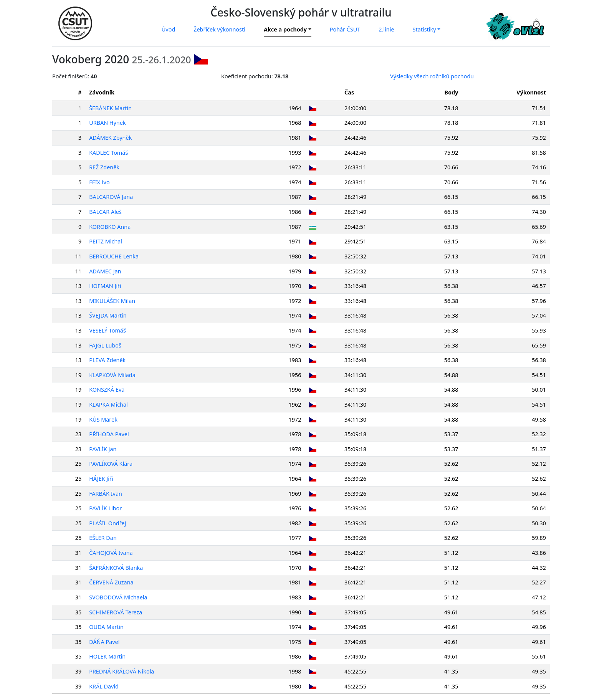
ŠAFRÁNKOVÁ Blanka (116, 568)
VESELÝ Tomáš (107, 330)
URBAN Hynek (107, 123)
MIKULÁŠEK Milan (112, 301)
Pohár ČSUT (345, 29)
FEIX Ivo (99, 182)
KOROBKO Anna (110, 227)
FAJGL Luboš (105, 345)
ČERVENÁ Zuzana (111, 582)
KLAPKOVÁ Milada (112, 375)
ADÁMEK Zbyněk (110, 138)
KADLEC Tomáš (108, 153)
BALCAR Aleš (105, 212)
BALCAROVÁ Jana (111, 197)
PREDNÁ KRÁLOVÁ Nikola (122, 671)
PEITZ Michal (106, 241)
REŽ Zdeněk (104, 167)
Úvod (168, 29)
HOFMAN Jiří (105, 286)
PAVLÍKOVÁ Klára (111, 464)
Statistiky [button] (424, 29)
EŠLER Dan (103, 538)
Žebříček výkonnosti (219, 29)
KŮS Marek (103, 420)
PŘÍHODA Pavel (109, 434)
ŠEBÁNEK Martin (110, 108)
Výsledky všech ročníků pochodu (432, 76)
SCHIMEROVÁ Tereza (116, 612)
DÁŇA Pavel (104, 642)
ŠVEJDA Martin (108, 315)
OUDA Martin (106, 627)
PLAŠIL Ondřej (107, 523)
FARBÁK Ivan (106, 494)
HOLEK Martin (107, 656)
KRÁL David (104, 686)
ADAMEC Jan (105, 271)
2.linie (386, 29)
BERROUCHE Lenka (114, 256)
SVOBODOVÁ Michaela (118, 597)
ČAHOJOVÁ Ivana (111, 553)
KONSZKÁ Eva (107, 390)
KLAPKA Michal (108, 405)
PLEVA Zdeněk (107, 360)
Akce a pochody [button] (285, 29)
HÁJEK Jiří (101, 479)
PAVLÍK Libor (105, 508)
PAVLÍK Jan (103, 449)
